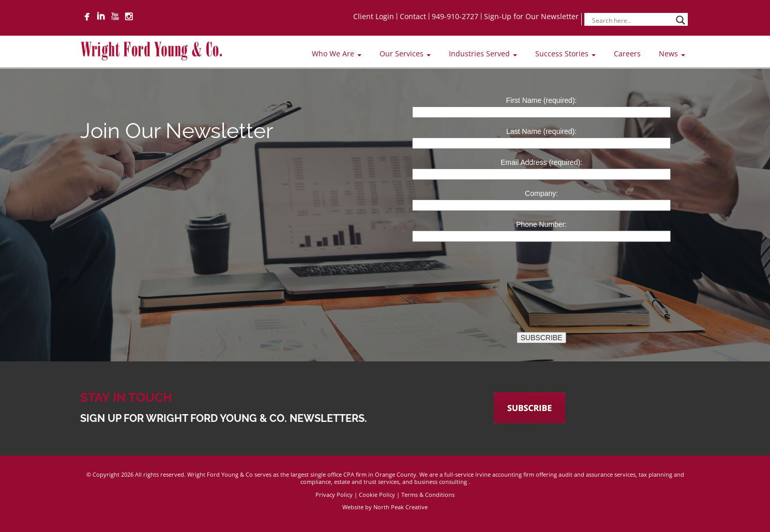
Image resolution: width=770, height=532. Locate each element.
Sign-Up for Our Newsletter (531, 16)
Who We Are (337, 54)
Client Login (374, 16)
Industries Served (483, 54)
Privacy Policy (334, 495)
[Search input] (631, 20)
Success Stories (565, 54)
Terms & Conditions (428, 495)
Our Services (405, 54)
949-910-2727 (455, 16)
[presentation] (456, 267)
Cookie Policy (377, 495)
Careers (627, 54)
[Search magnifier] (681, 20)
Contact (413, 16)
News (672, 54)
